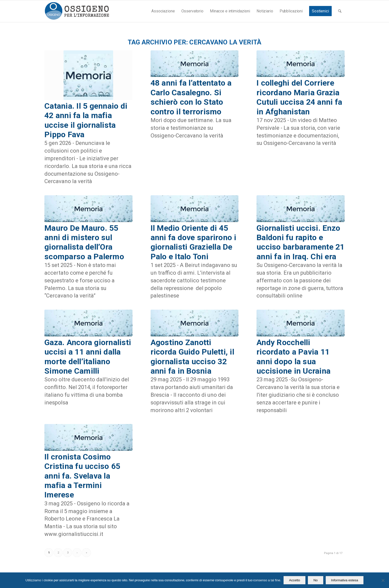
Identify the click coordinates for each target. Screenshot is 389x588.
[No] (383, 580)
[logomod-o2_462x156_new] (77, 11)
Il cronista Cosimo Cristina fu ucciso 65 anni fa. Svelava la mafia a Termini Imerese (82, 476)
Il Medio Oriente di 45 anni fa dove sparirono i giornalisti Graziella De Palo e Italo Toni (194, 242)
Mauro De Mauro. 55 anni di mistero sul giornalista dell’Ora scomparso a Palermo (84, 242)
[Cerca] (340, 11)
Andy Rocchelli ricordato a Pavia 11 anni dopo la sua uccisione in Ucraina (293, 357)
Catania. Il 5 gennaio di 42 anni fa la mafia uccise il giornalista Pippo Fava (86, 120)
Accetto (294, 580)
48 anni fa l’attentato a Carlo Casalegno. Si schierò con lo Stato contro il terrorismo (191, 97)
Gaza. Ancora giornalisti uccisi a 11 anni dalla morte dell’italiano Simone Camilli (88, 357)
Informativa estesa (345, 580)
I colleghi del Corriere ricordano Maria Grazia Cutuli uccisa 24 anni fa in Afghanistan (299, 97)
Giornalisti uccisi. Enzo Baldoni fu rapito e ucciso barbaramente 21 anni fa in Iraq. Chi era (301, 242)
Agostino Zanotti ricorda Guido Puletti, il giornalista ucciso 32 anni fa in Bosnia (193, 357)
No (315, 580)
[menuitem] (163, 11)
